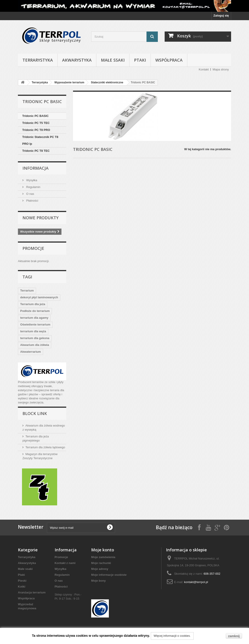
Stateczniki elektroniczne (107, 82)
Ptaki (140, 60)
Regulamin (33, 187)
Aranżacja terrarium (32, 592)
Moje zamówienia (103, 557)
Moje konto (103, 550)
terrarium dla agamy (34, 318)
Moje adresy (100, 569)
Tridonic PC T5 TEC (36, 123)
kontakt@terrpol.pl (196, 582)
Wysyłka (31, 180)
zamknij (234, 636)
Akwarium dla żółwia (35, 345)
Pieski (22, 581)
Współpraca (169, 60)
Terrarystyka (38, 60)
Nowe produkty (40, 218)
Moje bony (98, 581)
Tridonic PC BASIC (35, 116)
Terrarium (27, 291)
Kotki (22, 587)
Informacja (35, 168)
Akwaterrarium (31, 352)
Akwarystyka (77, 60)
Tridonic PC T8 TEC (36, 151)
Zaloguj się (221, 16)
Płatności (32, 201)
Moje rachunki (101, 563)
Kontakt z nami (65, 563)
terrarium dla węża (33, 331)
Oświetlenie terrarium (35, 324)
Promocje (33, 248)
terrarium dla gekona (35, 338)
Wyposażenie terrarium (69, 82)
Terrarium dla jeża (33, 304)
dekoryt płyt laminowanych (39, 297)
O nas (30, 194)
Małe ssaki (113, 60)
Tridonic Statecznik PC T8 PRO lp (40, 140)
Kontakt (204, 69)
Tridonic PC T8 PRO (36, 130)
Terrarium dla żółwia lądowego (45, 447)
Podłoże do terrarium (35, 311)
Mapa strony (221, 69)
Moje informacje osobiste (109, 575)
